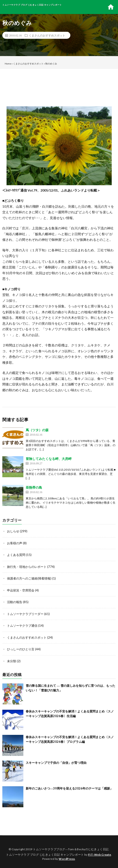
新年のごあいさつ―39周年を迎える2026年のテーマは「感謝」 (69, 788)
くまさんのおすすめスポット (47, 35)
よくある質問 (16, 555)
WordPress (67, 859)
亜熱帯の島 (34, 487)
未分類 (12, 661)
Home (8, 64)
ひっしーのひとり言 (21, 649)
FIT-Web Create (100, 855)
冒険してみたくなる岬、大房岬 (49, 459)
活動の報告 (15, 602)
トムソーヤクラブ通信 (22, 626)
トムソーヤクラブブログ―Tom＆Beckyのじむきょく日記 (71, 849)
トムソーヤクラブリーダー (25, 614)
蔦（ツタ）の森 (37, 430)
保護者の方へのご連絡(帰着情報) (29, 578)
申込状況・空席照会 (21, 590)
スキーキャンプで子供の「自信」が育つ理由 (56, 763)
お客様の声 (15, 543)
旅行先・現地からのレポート (27, 567)
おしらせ (13, 531)
